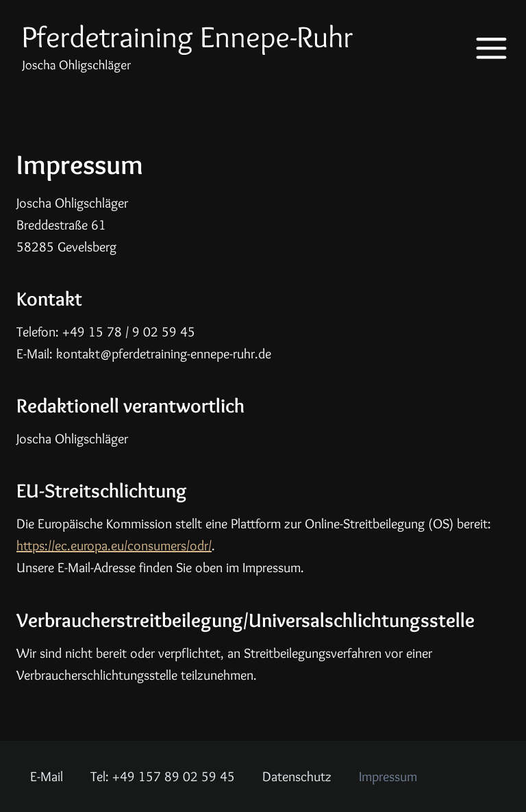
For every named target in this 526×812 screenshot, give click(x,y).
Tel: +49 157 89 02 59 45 (163, 776)
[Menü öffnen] (482, 48)
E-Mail (47, 776)
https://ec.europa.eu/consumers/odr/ (114, 545)
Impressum (388, 776)
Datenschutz (297, 776)
